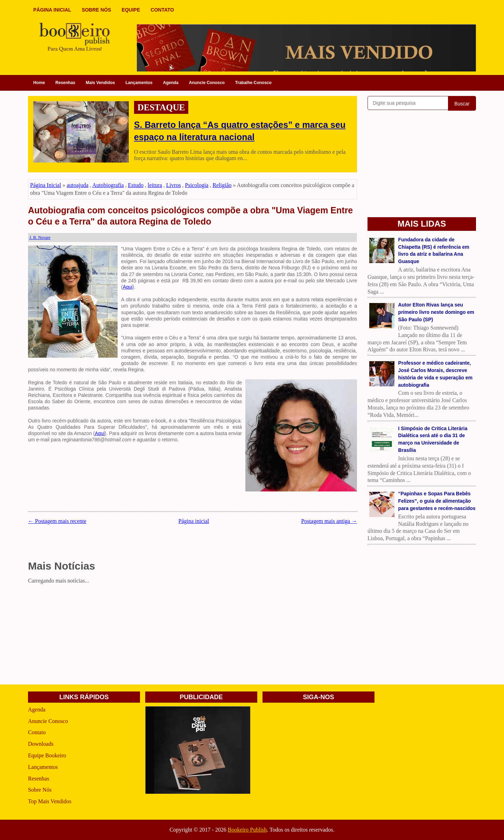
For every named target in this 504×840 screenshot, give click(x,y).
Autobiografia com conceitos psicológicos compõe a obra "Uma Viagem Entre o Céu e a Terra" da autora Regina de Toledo (190, 216)
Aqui (128, 287)
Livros (174, 185)
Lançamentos (139, 83)
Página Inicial (45, 185)
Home (39, 83)
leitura (155, 185)
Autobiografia (108, 185)
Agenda (171, 83)
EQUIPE (131, 10)
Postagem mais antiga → (329, 521)
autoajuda (77, 185)
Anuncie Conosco (207, 83)
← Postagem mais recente (57, 521)
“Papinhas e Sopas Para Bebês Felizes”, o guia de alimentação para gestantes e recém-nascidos (437, 501)
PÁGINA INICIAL (52, 10)
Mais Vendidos (100, 83)
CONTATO (162, 10)
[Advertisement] (192, 635)
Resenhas (65, 83)
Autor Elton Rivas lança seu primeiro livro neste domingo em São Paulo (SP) (436, 312)
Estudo (136, 185)
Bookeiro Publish (247, 830)
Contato (37, 732)
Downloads (41, 744)
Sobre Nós (40, 790)
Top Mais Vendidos (50, 801)
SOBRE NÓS (96, 10)
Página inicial (194, 521)
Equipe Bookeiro (47, 755)
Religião (222, 185)
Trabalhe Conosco (253, 83)
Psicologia (197, 185)
